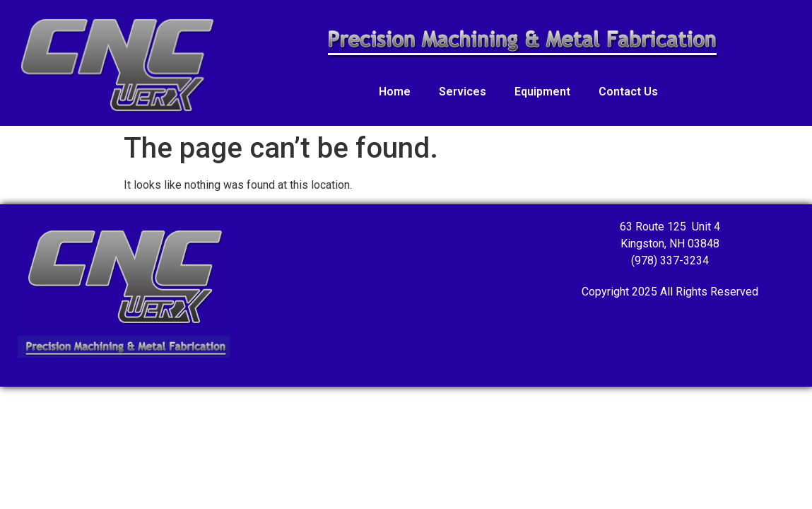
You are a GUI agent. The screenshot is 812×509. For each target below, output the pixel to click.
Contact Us (628, 92)
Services (463, 92)
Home (395, 92)
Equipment (542, 92)
